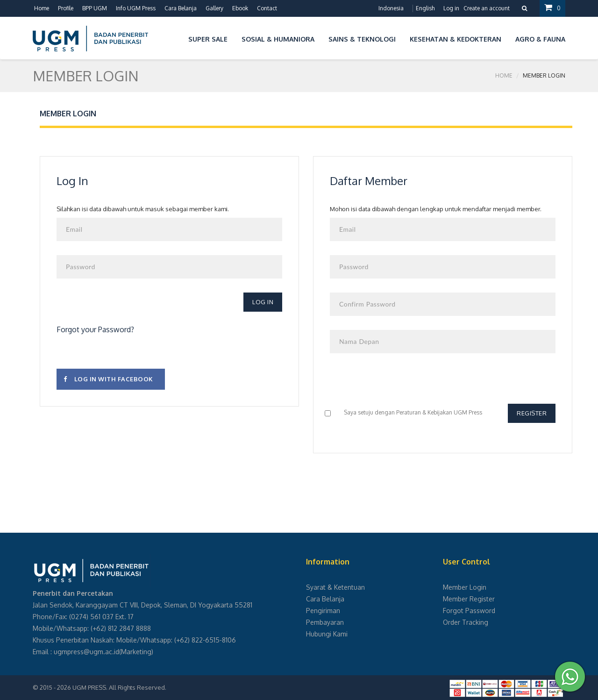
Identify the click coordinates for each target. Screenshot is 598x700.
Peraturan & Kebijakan (424, 412)
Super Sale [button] (208, 39)
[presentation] (401, 386)
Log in (451, 8)
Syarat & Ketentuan (335, 587)
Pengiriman (323, 611)
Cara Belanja (181, 8)
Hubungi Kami (327, 634)
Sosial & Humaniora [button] (278, 39)
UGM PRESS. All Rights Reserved (119, 687)
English (425, 8)
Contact (267, 8)
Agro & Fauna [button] (540, 39)
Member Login (465, 587)
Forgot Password (469, 611)
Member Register (469, 599)
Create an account (487, 8)
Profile (66, 8)
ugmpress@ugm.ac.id (86, 652)
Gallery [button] (214, 8)
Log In (263, 302)
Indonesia (391, 8)
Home (42, 8)
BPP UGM (95, 8)
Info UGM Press (136, 8)
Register (532, 413)
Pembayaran (325, 622)
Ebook (240, 8)
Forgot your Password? (95, 329)
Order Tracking (466, 622)
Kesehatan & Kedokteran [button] (456, 39)
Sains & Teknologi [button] (362, 39)
